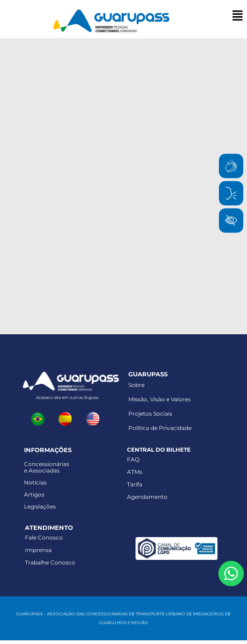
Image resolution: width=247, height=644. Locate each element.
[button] (238, 16)
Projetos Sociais (150, 414)
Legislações (40, 506)
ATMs (135, 472)
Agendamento (147, 497)
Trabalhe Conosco (50, 562)
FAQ (133, 459)
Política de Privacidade (160, 428)
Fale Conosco (44, 537)
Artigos (34, 494)
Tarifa (135, 484)
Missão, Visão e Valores (160, 399)
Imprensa (38, 550)
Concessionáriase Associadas (47, 467)
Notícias (35, 482)
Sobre (136, 385)
